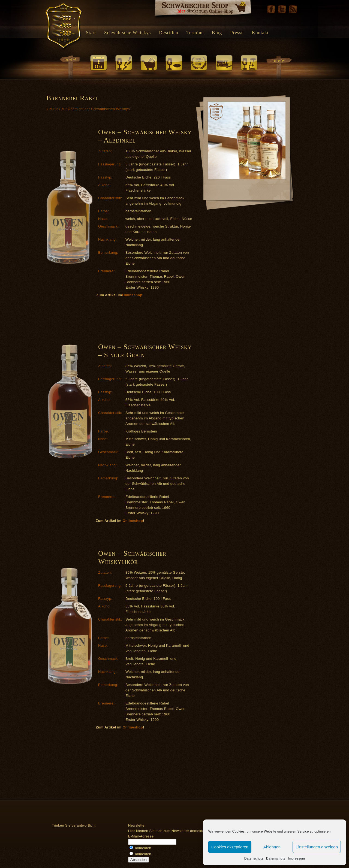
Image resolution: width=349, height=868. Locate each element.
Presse (237, 33)
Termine (195, 33)
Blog (217, 33)
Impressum (296, 858)
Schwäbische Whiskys (127, 33)
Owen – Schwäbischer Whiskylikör (132, 557)
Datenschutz (254, 858)
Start (91, 33)
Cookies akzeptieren (230, 847)
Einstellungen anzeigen (317, 847)
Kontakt (260, 33)
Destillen (169, 33)
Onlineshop (132, 295)
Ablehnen (272, 847)
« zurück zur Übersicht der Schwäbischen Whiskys (88, 109)
